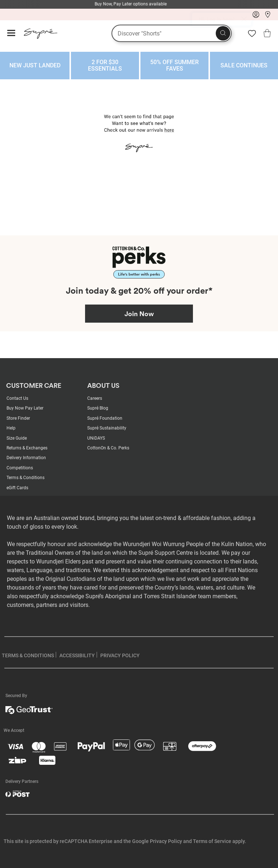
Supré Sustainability (107, 428)
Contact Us (17, 398)
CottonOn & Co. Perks (108, 448)
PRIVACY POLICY (120, 655)
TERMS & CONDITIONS (28, 655)
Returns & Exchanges (27, 448)
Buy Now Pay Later (25, 408)
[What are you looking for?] (172, 33)
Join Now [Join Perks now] (139, 314)
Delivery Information (26, 458)
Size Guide (17, 438)
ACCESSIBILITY (77, 655)
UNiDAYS (96, 438)
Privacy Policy (166, 841)
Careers (95, 398)
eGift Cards (17, 488)
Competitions (20, 468)
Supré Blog (98, 408)
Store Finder (18, 418)
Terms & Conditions (26, 478)
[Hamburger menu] (11, 33)
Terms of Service (212, 841)
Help (11, 428)
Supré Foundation (105, 418)
